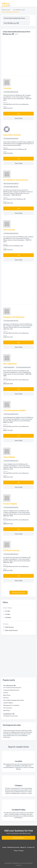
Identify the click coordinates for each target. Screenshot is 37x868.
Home (4, 847)
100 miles (8, 617)
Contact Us (31, 847)
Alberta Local (6, 10)
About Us (23, 847)
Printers (6, 693)
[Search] (33, 23)
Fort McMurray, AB (19, 10)
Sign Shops (7, 710)
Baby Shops (7, 695)
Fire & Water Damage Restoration (14, 700)
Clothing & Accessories (11, 716)
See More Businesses (18, 593)
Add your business (19, 838)
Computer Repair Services (11, 690)
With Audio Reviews (11, 630)
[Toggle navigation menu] (34, 3)
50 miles (8, 614)
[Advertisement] (18, 656)
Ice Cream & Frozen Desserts (12, 687)
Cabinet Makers (8, 703)
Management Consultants (11, 705)
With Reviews (10, 627)
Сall (18, 114)
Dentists (6, 698)
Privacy (21, 851)
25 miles (8, 611)
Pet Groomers (8, 708)
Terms (16, 851)
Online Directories (13, 847)
